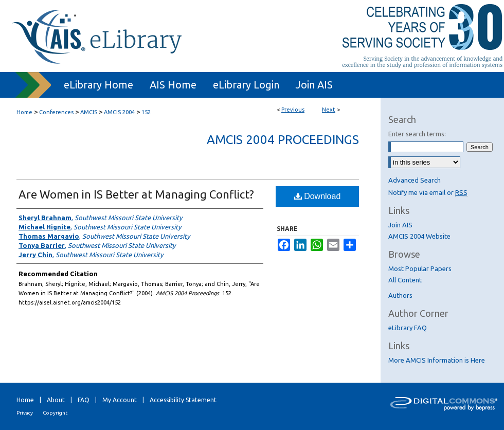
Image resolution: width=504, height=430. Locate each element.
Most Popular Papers (420, 268)
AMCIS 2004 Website (419, 236)
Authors (400, 295)
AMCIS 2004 (119, 112)
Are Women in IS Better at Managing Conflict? (136, 194)
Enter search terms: (417, 134)
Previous (293, 110)
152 (146, 112)
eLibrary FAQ (408, 328)
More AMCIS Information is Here (437, 360)
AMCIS (89, 112)
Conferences (56, 112)
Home (24, 112)
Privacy (25, 413)
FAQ (84, 400)
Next (329, 110)
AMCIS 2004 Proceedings (283, 140)
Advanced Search (415, 180)
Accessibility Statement (183, 400)
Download (318, 196)
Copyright (55, 413)
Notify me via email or (428, 192)
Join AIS (400, 225)
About (56, 400)
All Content (405, 280)
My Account (120, 400)
